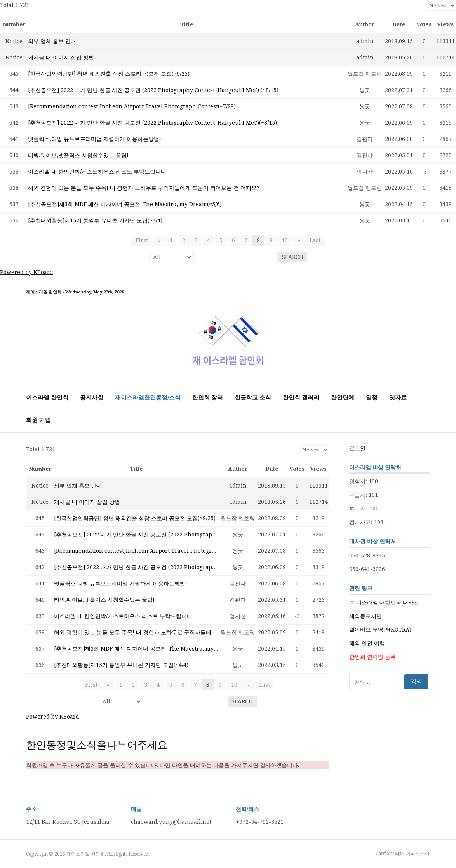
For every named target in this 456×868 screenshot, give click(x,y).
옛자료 (398, 398)
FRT (426, 854)
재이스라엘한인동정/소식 (148, 398)
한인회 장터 (208, 398)
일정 (372, 398)
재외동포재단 (365, 616)
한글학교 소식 (253, 398)
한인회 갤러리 (301, 398)
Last (315, 240)
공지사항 (92, 398)
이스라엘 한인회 (47, 398)
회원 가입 (38, 420)
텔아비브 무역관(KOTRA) (380, 630)
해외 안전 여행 (367, 643)
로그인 (357, 448)
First (142, 240)
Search (293, 257)
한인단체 (343, 398)
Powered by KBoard (27, 272)
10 (285, 240)
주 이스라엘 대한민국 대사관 (384, 602)
